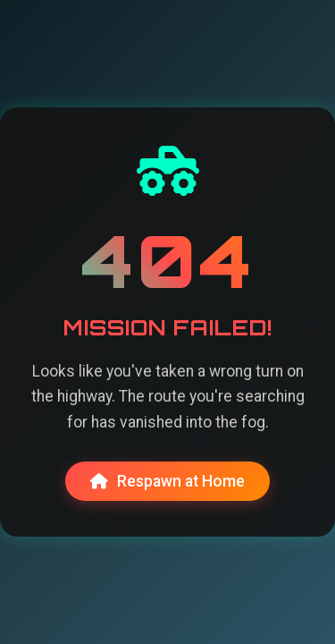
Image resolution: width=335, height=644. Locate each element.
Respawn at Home (167, 481)
